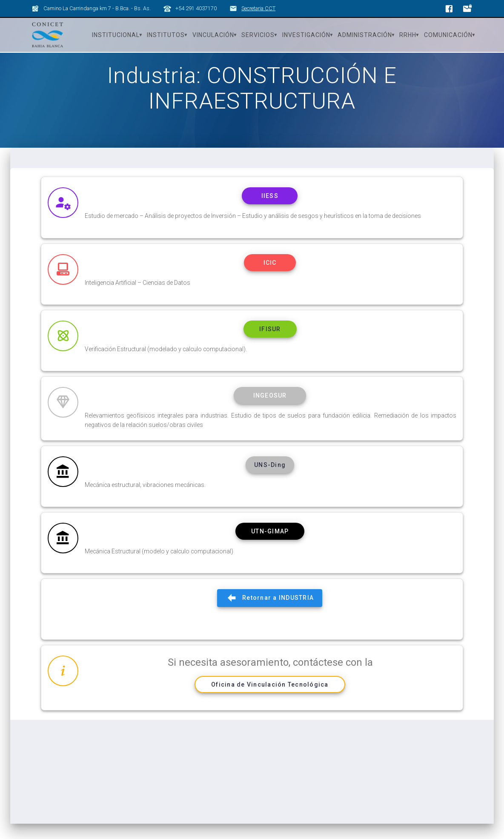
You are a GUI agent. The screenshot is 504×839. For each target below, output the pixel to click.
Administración (365, 35)
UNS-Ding (270, 482)
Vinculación (213, 35)
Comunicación (448, 35)
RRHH (408, 35)
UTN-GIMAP (270, 549)
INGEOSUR (270, 411)
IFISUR (270, 344)
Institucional (116, 35)
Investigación (306, 35)
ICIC (270, 278)
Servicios (258, 35)
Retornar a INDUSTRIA (270, 616)
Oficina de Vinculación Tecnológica (270, 703)
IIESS (270, 211)
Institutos (166, 35)
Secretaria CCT (258, 8)
